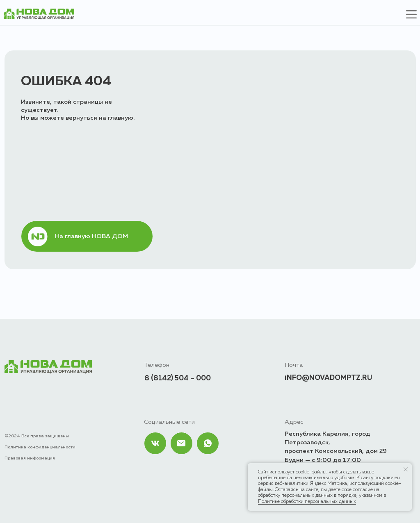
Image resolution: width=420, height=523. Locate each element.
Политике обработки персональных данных (307, 502)
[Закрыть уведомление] (406, 469)
